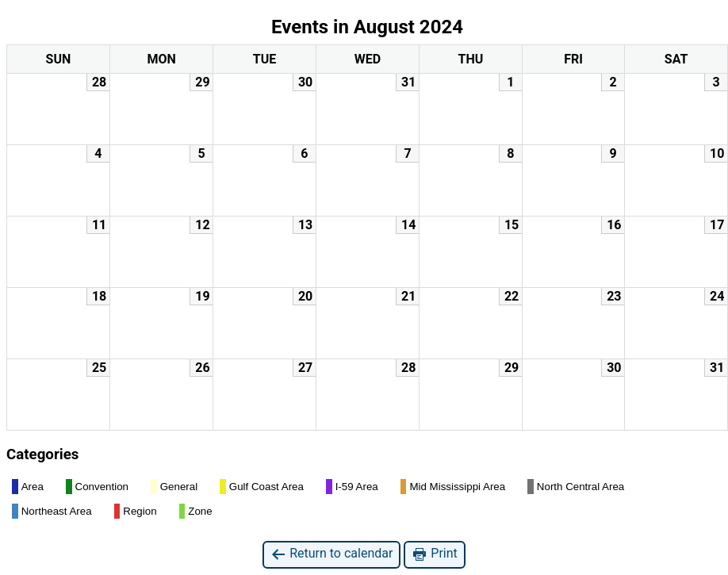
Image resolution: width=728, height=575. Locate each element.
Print (434, 554)
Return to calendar (331, 554)
